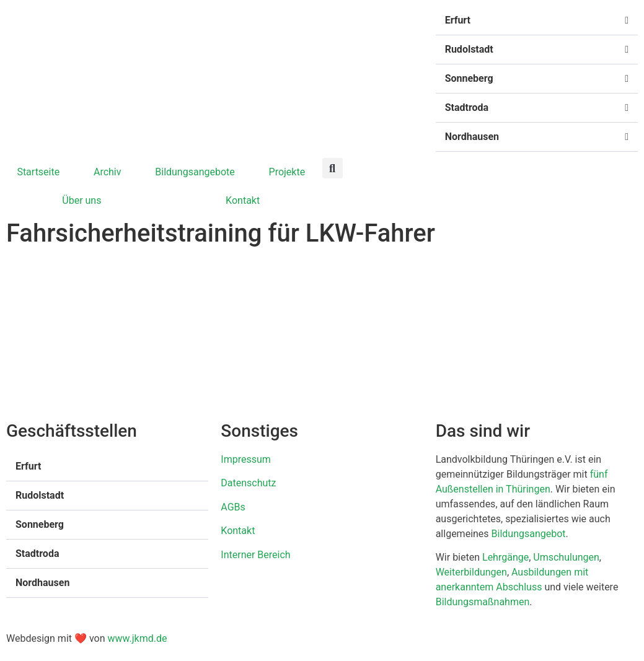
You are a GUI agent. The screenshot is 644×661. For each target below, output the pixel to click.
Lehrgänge (505, 557)
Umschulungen (566, 557)
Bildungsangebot (529, 534)
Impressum (246, 459)
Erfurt (458, 20)
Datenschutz (248, 483)
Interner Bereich (255, 555)
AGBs (233, 507)
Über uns (82, 200)
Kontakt (243, 200)
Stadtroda (467, 107)
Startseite (38, 172)
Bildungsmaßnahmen (483, 602)
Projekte (287, 172)
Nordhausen (472, 137)
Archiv (108, 172)
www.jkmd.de (137, 638)
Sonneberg (469, 78)
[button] (537, 21)
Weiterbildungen (471, 572)
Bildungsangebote (195, 172)
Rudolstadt (469, 49)
